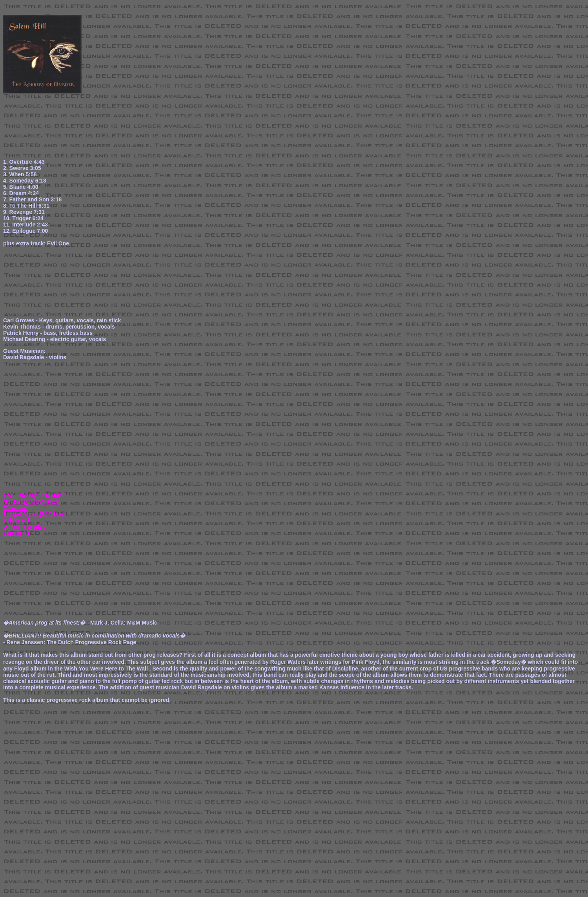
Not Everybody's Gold (32, 502)
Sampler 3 (16, 533)
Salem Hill (16, 521)
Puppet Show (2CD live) (34, 514)
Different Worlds (25, 527)
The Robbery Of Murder (34, 495)
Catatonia (16, 508)
